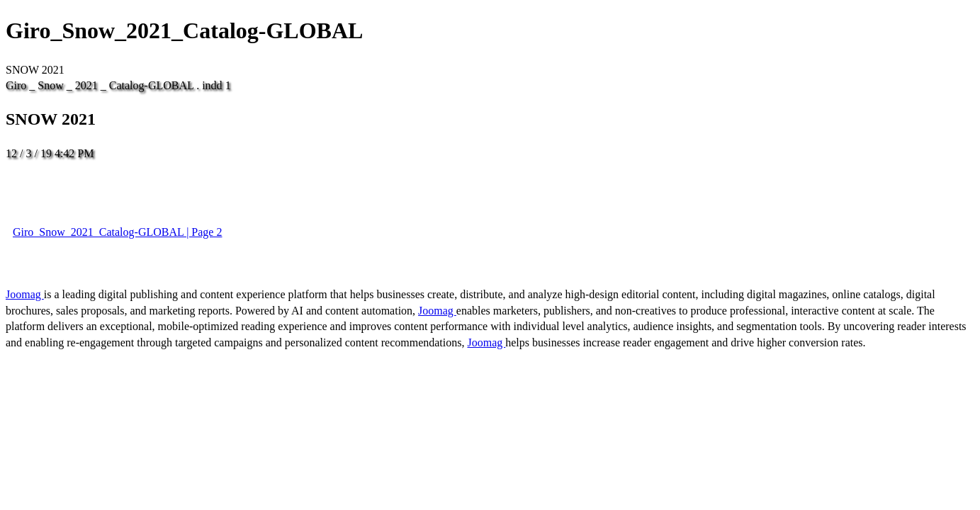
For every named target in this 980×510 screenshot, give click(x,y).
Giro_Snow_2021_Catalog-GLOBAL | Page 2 (117, 232)
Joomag (25, 294)
